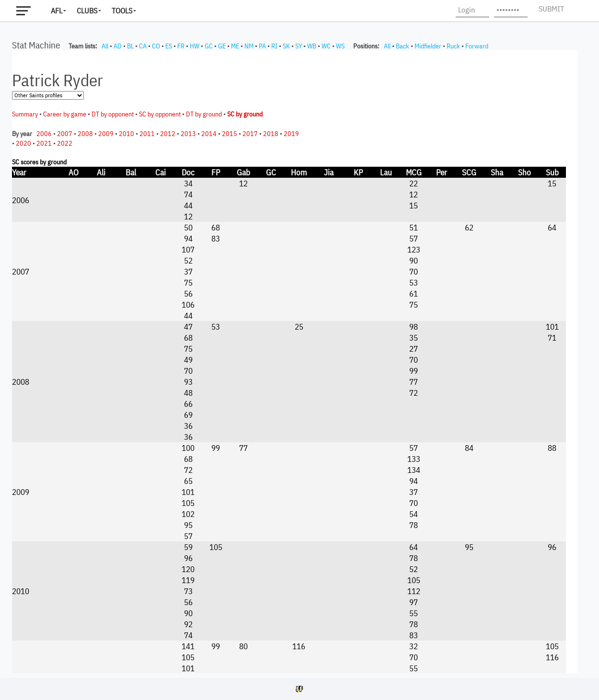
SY (299, 46)
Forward (477, 46)
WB (312, 46)
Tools (122, 11)
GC (209, 46)
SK (286, 46)
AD (118, 46)
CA (143, 46)
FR (181, 46)
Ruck (453, 46)
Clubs (87, 11)
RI (274, 46)
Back (403, 46)
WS (340, 46)
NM (249, 46)
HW (195, 46)
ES (169, 46)
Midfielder (428, 46)
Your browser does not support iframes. (295, 362)
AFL (57, 11)
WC (326, 46)
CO (156, 46)
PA (262, 46)
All (105, 46)
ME (235, 46)
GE (222, 46)
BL (130, 46)
